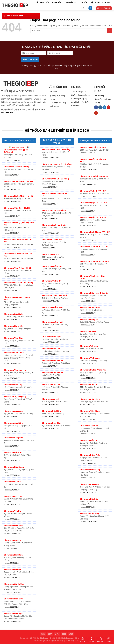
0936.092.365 (15, 190)
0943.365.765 (15, 175)
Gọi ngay (83, 640)
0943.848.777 (15, 216)
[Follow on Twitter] (104, 107)
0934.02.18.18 (54, 158)
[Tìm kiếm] (84, 8)
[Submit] (110, 31)
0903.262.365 (15, 160)
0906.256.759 (91, 211)
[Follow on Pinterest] (109, 107)
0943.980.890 (15, 201)
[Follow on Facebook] (96, 107)
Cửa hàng (109, 640)
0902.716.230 (91, 240)
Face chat (100, 640)
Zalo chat (91, 640)
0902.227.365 (91, 153)
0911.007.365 (91, 184)
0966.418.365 (91, 226)
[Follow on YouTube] (96, 113)
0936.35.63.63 (92, 170)
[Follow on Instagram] (100, 107)
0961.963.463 (53, 172)
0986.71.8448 (91, 196)
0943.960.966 (7, 112)
